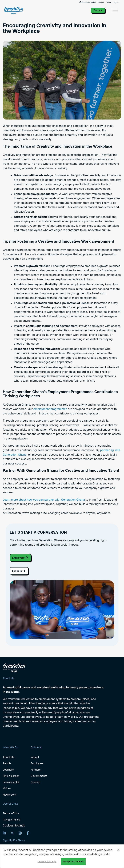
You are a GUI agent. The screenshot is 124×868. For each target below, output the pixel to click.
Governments (39, 776)
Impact (101, 2)
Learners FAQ (11, 782)
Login (116, 2)
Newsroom (9, 795)
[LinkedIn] (4, 833)
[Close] (118, 850)
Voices (7, 788)
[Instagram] (20, 833)
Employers (20, 558)
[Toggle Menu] (115, 11)
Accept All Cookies (73, 861)
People (7, 763)
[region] (62, 856)
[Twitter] (12, 833)
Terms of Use (11, 813)
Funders (19, 571)
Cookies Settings (14, 826)
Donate (98, 10)
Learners (8, 770)
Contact (35, 782)
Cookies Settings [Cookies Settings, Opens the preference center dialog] (47, 861)
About (109, 2)
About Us (9, 757)
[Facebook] (28, 833)
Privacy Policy (11, 820)
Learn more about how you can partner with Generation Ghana (44, 500)
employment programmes (50, 409)
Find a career (11, 776)
